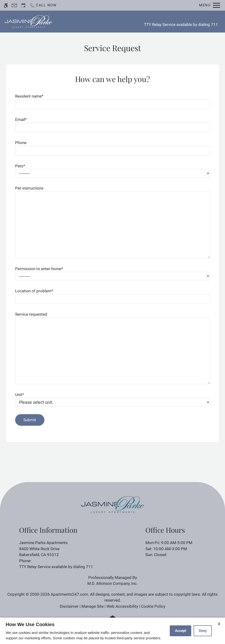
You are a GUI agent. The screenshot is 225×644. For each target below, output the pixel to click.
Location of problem (34, 291)
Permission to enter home (39, 269)
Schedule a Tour (88, 22)
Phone (21, 143)
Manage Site (93, 606)
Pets (20, 166)
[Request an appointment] (23, 5)
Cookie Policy (153, 606)
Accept (180, 631)
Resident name (29, 96)
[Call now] (43, 5)
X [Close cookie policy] (219, 624)
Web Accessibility (122, 606)
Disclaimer (69, 606)
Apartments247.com (69, 594)
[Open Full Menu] (210, 5)
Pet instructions (29, 188)
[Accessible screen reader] (6, 5)
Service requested (31, 314)
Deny (203, 631)
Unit (19, 395)
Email (21, 120)
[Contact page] (14, 5)
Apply (116, 22)
